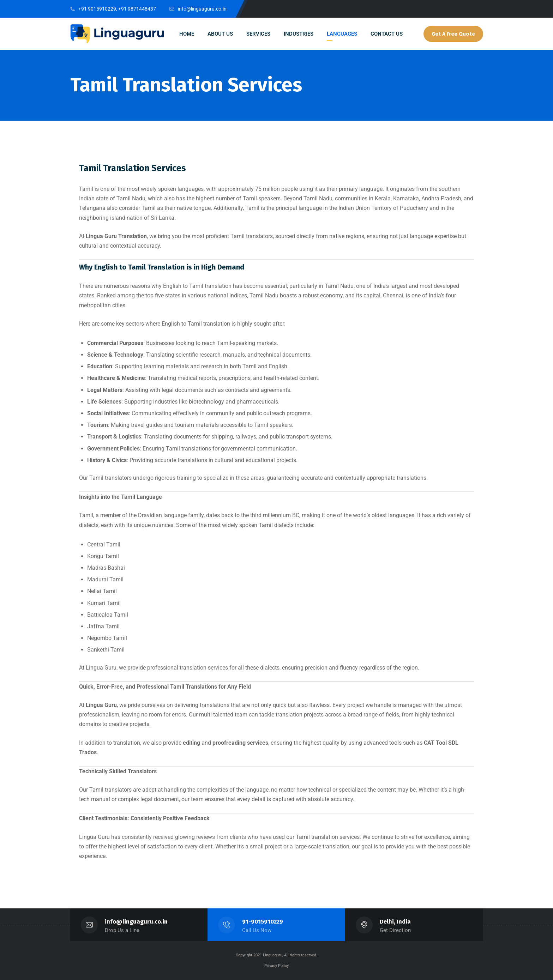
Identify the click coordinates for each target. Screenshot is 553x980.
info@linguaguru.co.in (136, 922)
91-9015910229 (263, 922)
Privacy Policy (276, 966)
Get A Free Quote (453, 34)
